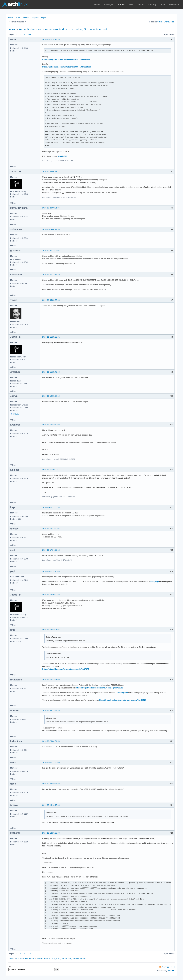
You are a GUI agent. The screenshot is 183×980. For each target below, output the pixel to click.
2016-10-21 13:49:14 (51, 39)
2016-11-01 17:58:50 (51, 275)
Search (26, 18)
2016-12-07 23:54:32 (51, 784)
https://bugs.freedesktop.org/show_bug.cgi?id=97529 (123, 700)
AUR (163, 5)
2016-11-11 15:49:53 (51, 372)
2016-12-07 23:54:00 (51, 762)
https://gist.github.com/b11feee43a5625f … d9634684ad (67, 59)
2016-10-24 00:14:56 (51, 229)
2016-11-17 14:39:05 (51, 529)
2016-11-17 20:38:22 (51, 595)
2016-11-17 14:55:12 (51, 550)
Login (44, 18)
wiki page (155, 581)
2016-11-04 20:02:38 (51, 300)
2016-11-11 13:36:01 (51, 337)
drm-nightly (123, 693)
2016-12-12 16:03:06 (51, 833)
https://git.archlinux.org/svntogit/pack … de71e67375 (66, 669)
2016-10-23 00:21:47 (51, 172)
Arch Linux (16, 4)
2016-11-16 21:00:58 (51, 507)
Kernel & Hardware (30, 29)
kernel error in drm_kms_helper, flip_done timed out (76, 29)
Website (16, 414)
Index (11, 18)
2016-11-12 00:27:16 (51, 396)
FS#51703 (63, 156)
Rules (18, 18)
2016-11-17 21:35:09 (51, 680)
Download (174, 5)
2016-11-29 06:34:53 (51, 741)
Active (160, 22)
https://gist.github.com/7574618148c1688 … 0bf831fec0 (67, 67)
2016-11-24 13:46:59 (51, 711)
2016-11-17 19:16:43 (51, 571)
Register (35, 18)
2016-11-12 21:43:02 (51, 425)
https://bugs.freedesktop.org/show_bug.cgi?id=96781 (100, 688)
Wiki (131, 5)
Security (152, 5)
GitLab (141, 5)
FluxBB (171, 971)
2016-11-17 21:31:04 (51, 630)
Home (97, 5)
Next (30, 34)
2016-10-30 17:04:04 (51, 251)
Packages (109, 5)
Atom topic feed (168, 967)
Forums (121, 5)
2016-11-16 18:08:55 (51, 470)
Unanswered (169, 22)
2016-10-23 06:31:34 (51, 208)
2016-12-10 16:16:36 (51, 805)
